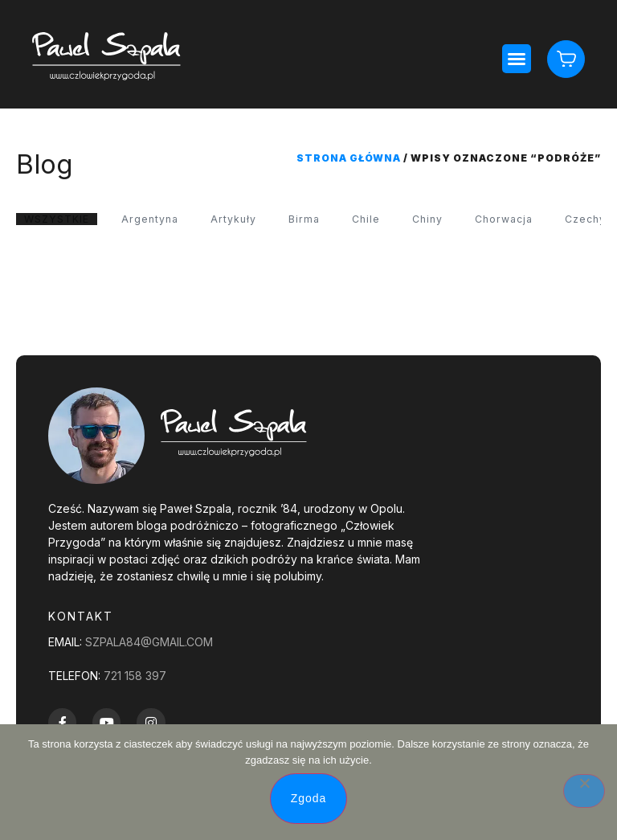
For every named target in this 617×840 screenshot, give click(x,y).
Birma (319, 220)
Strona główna (349, 158)
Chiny (447, 220)
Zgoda (309, 798)
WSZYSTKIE (60, 220)
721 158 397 (135, 677)
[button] (516, 59)
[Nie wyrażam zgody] (584, 791)
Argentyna (159, 220)
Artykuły (246, 220)
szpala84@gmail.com (149, 643)
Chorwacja (528, 220)
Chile (383, 220)
